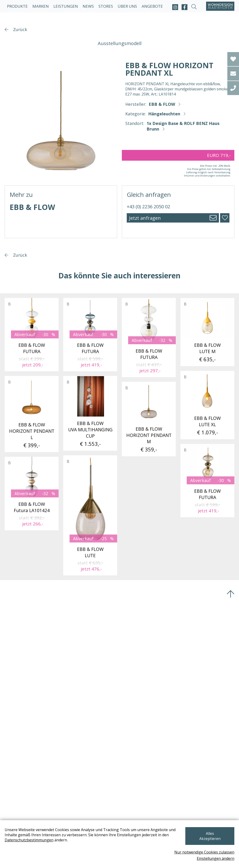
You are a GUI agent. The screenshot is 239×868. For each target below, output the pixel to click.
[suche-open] (194, 7)
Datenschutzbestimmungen (29, 842)
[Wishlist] (233, 59)
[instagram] (175, 7)
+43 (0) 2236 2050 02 (148, 207)
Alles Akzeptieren (210, 836)
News (88, 6)
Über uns (127, 6)
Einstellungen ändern (216, 858)
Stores (106, 6)
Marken (41, 6)
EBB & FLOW (162, 104)
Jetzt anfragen (145, 218)
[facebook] (185, 7)
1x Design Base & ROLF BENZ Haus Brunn (183, 126)
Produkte (17, 6)
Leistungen (66, 6)
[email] (233, 74)
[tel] (233, 88)
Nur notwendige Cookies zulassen (204, 852)
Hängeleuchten (164, 114)
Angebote (152, 6)
